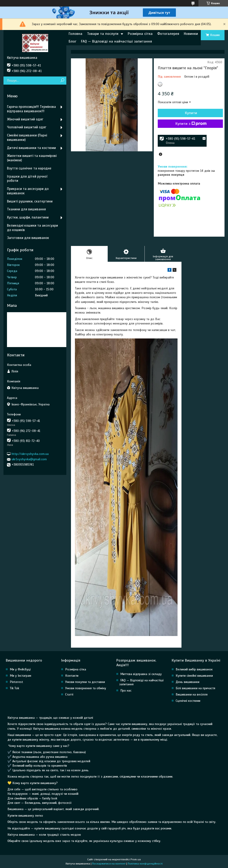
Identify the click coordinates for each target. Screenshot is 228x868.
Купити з (191, 124)
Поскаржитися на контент (109, 864)
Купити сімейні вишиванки (194, 676)
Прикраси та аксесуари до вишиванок (28, 191)
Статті (69, 694)
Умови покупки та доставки (85, 682)
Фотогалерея (168, 34)
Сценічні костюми (188, 701)
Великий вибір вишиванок (194, 669)
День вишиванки (188, 682)
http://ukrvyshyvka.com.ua (30, 454)
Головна (75, 34)
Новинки (191, 34)
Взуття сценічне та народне (29, 168)
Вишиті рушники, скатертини (30, 201)
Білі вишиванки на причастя (195, 688)
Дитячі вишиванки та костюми (31, 148)
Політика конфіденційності (145, 864)
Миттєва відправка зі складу (141, 674)
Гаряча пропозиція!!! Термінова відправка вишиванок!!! (31, 109)
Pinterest (16, 682)
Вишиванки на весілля (192, 694)
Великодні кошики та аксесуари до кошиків (32, 228)
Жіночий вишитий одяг (25, 119)
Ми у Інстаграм (20, 676)
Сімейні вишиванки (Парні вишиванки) (27, 137)
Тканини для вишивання (26, 209)
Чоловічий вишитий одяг (27, 127)
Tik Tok (14, 688)
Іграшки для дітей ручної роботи (27, 179)
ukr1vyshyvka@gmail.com (29, 459)
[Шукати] (62, 81)
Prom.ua (136, 859)
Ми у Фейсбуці (20, 669)
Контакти (72, 676)
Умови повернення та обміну (86, 688)
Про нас (126, 691)
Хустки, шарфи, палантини (28, 217)
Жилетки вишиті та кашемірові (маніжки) (32, 158)
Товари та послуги (103, 34)
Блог (72, 41)
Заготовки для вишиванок (28, 238)
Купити (191, 113)
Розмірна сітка (140, 34)
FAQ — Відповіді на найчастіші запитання (116, 41)
